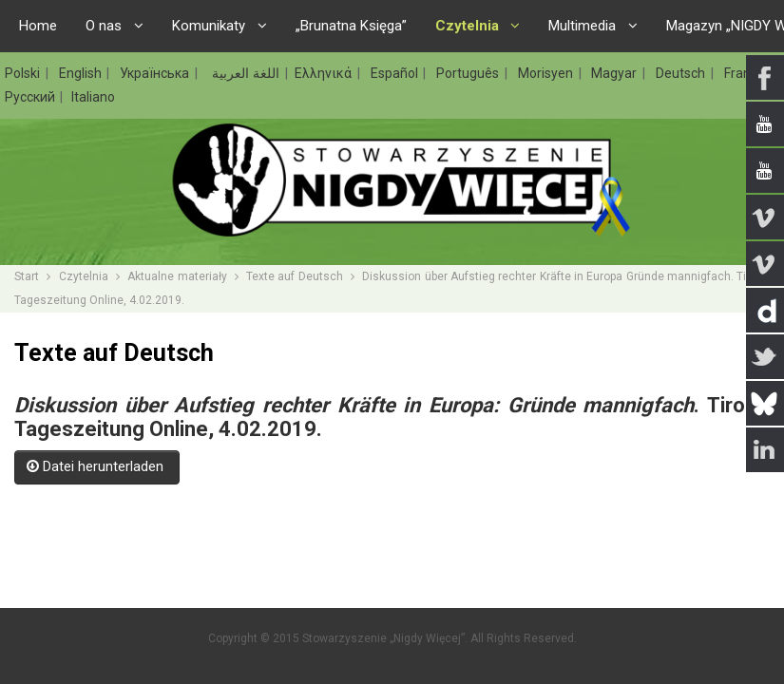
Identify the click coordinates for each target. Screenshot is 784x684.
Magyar (616, 73)
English (82, 73)
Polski (24, 73)
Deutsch (682, 73)
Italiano (93, 97)
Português (469, 73)
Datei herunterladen (97, 466)
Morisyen (547, 73)
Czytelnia (84, 276)
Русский (31, 97)
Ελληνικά (325, 73)
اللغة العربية (244, 73)
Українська (156, 73)
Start (27, 276)
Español (396, 73)
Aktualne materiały (177, 276)
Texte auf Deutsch (295, 276)
